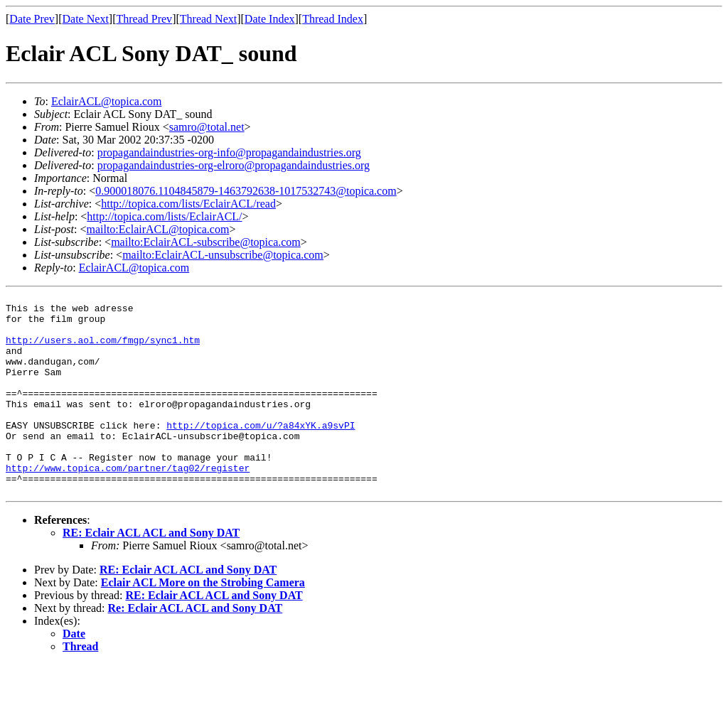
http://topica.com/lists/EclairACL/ (164, 216)
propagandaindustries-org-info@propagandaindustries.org (229, 152)
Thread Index (333, 19)
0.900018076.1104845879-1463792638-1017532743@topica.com (246, 191)
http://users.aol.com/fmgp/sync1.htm (103, 350)
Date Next (86, 19)
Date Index (270, 19)
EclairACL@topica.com (107, 101)
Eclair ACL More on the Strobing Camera (203, 623)
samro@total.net (207, 127)
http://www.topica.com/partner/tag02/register (128, 504)
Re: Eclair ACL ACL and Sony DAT (196, 649)
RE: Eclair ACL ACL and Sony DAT (151, 573)
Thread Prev (144, 19)
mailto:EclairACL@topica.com (157, 229)
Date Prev (32, 19)
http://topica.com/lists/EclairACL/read (188, 204)
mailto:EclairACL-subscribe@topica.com (206, 242)
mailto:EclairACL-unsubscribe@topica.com (223, 255)
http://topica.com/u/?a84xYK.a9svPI (261, 453)
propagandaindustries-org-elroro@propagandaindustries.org (234, 165)
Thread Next (208, 19)
